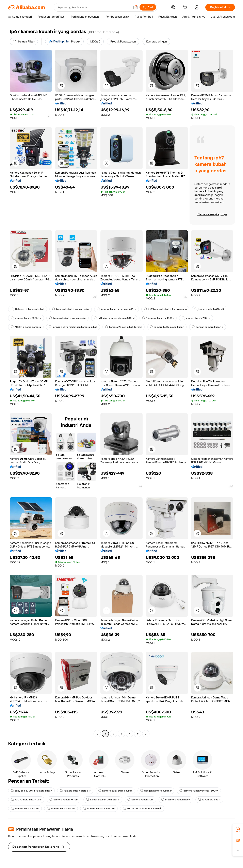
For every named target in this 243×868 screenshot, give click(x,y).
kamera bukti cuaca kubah (167, 327)
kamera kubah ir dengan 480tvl (117, 309)
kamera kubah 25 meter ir (103, 800)
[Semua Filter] (24, 41)
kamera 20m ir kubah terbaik (124, 327)
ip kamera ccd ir (209, 800)
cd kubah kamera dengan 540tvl (114, 318)
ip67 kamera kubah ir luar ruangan (165, 309)
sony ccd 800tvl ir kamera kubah (31, 791)
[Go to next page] (146, 734)
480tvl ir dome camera (26, 327)
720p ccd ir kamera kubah (28, 309)
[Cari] (148, 7)
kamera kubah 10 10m (64, 800)
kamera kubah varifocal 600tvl (199, 791)
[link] (238, 830)
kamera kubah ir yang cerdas (71, 309)
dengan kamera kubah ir (208, 327)
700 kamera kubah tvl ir (26, 800)
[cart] (186, 8)
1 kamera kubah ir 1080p (158, 318)
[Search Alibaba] (94, 7)
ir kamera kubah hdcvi (176, 800)
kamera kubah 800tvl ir (26, 318)
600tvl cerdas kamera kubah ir (142, 809)
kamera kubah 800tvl (61, 809)
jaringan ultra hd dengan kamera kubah (73, 327)
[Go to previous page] (97, 734)
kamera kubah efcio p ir (75, 791)
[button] (135, 7)
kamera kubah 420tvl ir (210, 309)
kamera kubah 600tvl (25, 809)
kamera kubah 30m (140, 800)
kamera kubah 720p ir (196, 318)
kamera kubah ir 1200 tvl (99, 809)
